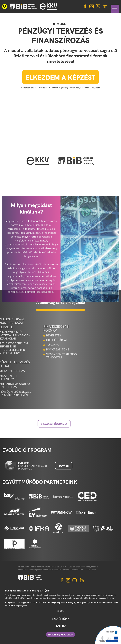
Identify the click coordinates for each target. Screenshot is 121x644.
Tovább (64, 466)
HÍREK (61, 611)
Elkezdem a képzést (60, 77)
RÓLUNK (61, 626)
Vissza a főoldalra (39, 424)
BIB (23, 7)
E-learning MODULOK (61, 634)
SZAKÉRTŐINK (61, 619)
